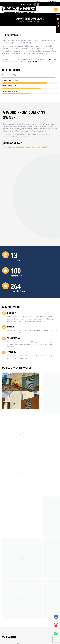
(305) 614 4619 (27, 4)
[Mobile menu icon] (56, 10)
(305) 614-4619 (53, 1)
